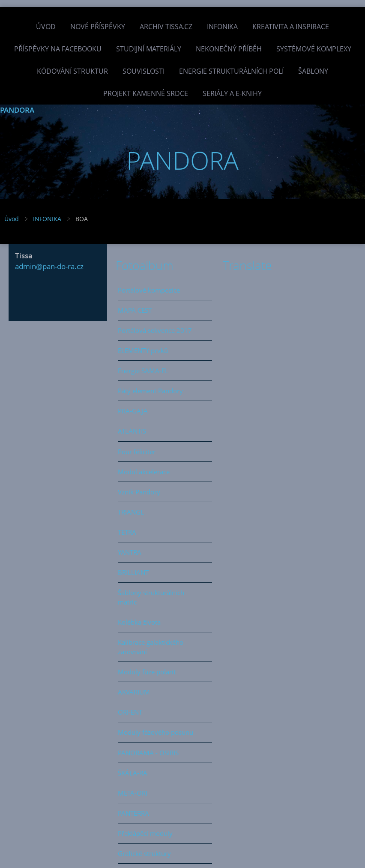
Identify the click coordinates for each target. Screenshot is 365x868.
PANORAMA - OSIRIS (148, 753)
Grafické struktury (144, 853)
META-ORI (133, 793)
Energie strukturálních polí (231, 71)
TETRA (127, 532)
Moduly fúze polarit (147, 672)
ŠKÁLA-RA (133, 773)
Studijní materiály (149, 49)
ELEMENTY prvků (143, 350)
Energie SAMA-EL (143, 371)
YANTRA (130, 552)
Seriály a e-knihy (232, 93)
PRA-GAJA (133, 411)
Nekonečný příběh (229, 49)
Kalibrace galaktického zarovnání (151, 647)
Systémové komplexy (314, 49)
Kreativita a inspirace (291, 27)
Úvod (46, 27)
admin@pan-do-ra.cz (49, 266)
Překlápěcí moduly (145, 833)
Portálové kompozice (149, 290)
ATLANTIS (132, 431)
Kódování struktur (72, 71)
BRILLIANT (133, 572)
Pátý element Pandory (150, 391)
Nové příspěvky (98, 27)
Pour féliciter (137, 452)
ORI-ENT (130, 712)
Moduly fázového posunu (156, 732)
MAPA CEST (135, 310)
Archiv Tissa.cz (166, 27)
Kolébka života (139, 622)
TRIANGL (131, 512)
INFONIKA (222, 27)
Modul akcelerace (144, 472)
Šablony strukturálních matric (151, 597)
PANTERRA (133, 813)
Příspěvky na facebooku (58, 49)
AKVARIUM (134, 692)
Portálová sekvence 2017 (155, 330)
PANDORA (17, 110)
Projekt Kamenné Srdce (146, 93)
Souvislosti (144, 71)
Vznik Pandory (139, 492)
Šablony (313, 71)
